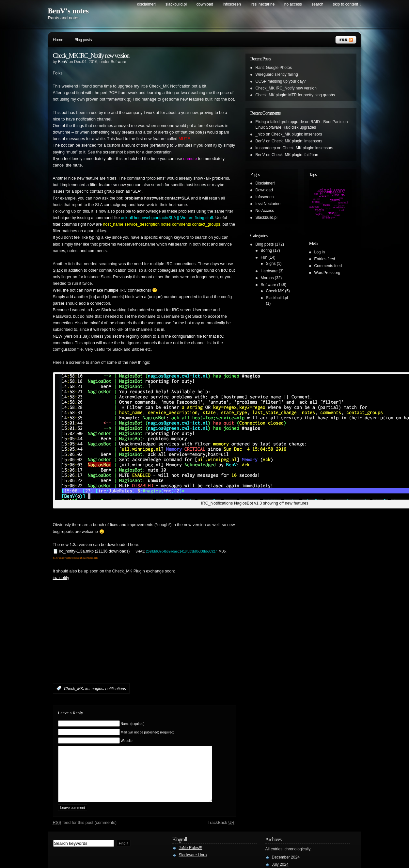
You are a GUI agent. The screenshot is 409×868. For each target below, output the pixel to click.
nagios (97, 688)
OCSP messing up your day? (281, 81)
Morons (267, 278)
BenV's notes (68, 11)
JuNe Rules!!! (191, 858)
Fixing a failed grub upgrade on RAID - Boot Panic (299, 122)
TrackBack (222, 832)
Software (118, 62)
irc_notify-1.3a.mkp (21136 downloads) (95, 551)
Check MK (275, 291)
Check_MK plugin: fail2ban (295, 155)
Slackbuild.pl (176, 4)
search (317, 4)
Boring (267, 250)
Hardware (269, 271)
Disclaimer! (146, 4)
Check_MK (74, 688)
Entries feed (325, 259)
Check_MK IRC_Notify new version (91, 56)
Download (205, 4)
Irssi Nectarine (262, 4)
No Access (293, 4)
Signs (271, 264)
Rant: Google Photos (274, 68)
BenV (63, 62)
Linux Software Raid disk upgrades (286, 127)
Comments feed (328, 266)
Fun (264, 257)
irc (87, 688)
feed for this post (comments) (85, 832)
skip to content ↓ (347, 4)
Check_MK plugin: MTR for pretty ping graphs (295, 95)
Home (58, 40)
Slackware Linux (193, 865)
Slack (58, 270)
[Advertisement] (129, 642)
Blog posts (83, 40)
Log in (320, 252)
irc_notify (61, 578)
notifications (116, 688)
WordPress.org (327, 273)
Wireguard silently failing (277, 74)
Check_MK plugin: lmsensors (297, 134)
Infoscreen (232, 4)
